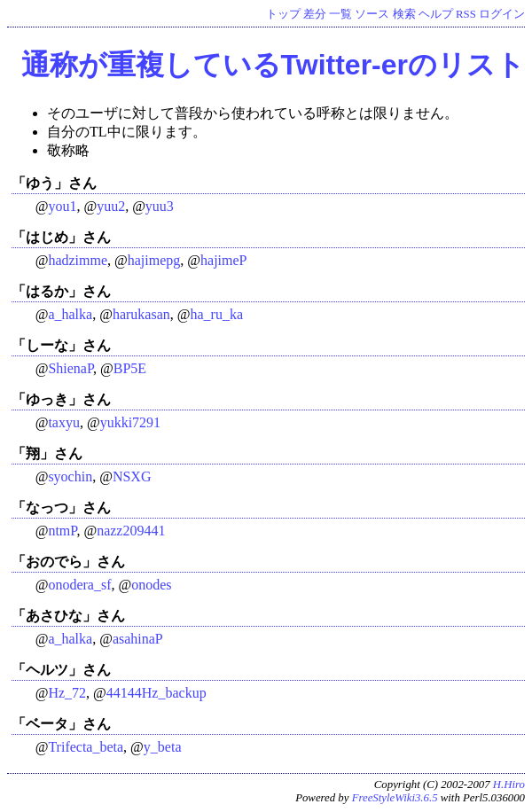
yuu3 (160, 206)
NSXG (132, 476)
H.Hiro (509, 785)
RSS (466, 14)
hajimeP (223, 260)
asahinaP (138, 639)
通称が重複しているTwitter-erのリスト (273, 65)
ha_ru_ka (216, 314)
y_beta (163, 747)
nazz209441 (131, 531)
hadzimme (78, 260)
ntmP (62, 531)
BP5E (130, 368)
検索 (404, 14)
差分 (315, 14)
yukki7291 (130, 422)
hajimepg (154, 260)
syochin (70, 476)
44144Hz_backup (156, 693)
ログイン (502, 14)
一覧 (340, 14)
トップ (283, 14)
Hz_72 (67, 693)
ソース (372, 14)
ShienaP (70, 368)
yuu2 (111, 206)
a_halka (70, 314)
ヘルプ (436, 14)
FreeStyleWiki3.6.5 (395, 798)
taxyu (64, 422)
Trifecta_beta (86, 747)
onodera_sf (79, 585)
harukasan (141, 314)
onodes (151, 585)
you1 (62, 206)
